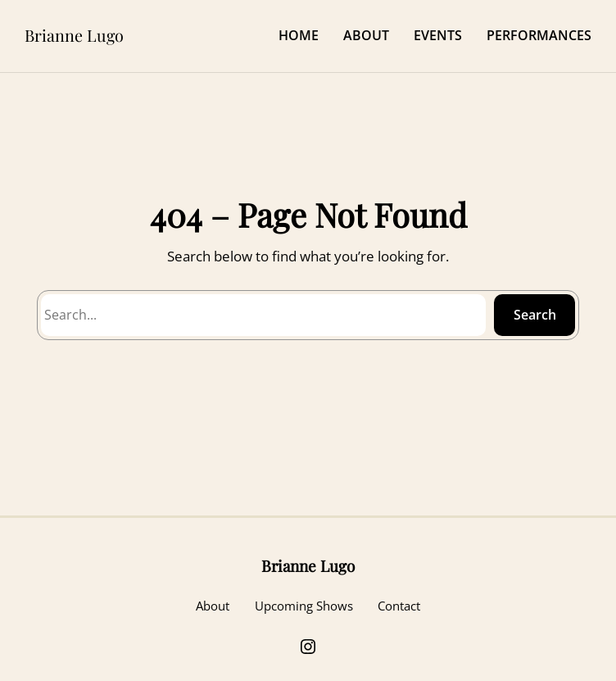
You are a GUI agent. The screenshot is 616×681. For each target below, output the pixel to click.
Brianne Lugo (74, 35)
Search (535, 315)
